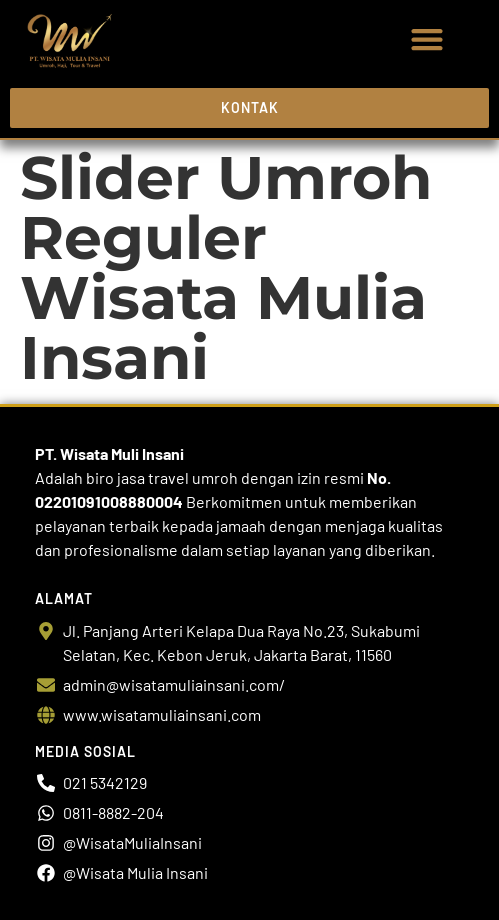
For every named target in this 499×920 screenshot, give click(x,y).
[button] (426, 39)
